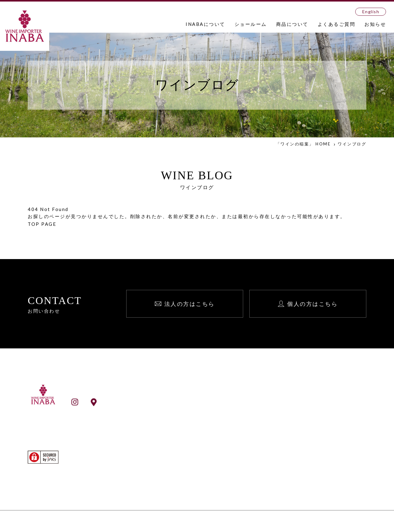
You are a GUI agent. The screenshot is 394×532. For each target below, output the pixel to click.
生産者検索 (203, 476)
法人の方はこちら (190, 304)
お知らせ (375, 24)
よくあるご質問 (337, 24)
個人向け (324, 414)
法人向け (324, 406)
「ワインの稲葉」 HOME (303, 144)
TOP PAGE (42, 224)
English (371, 12)
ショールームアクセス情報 (134, 402)
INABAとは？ (207, 406)
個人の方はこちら (312, 304)
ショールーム (251, 24)
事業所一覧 (203, 423)
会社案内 (201, 414)
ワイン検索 (203, 468)
